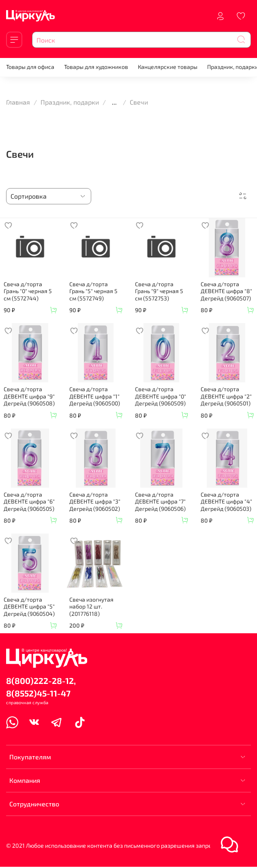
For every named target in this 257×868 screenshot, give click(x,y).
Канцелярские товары (168, 67)
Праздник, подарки (70, 102)
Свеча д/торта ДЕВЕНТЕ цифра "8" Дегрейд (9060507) (226, 291)
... (114, 102)
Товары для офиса (30, 67)
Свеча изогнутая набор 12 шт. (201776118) (91, 607)
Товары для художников (96, 67)
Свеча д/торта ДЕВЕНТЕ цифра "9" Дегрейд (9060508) (29, 396)
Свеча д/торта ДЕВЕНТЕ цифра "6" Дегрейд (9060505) (29, 502)
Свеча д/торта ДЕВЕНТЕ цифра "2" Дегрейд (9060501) (226, 396)
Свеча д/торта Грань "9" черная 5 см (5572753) (159, 291)
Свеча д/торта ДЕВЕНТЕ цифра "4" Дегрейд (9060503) (226, 502)
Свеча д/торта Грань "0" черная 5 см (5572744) (28, 291)
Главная (18, 102)
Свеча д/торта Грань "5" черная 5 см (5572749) (93, 291)
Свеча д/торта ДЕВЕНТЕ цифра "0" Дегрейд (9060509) (161, 396)
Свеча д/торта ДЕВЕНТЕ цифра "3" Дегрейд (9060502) (95, 502)
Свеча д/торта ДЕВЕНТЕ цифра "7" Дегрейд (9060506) (160, 502)
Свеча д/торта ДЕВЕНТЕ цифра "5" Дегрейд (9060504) (29, 607)
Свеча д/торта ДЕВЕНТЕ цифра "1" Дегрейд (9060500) (95, 396)
